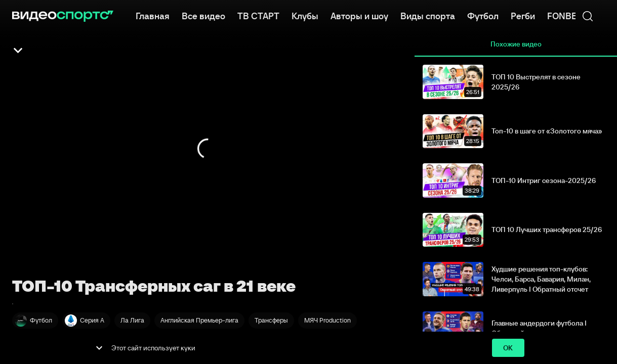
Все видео (203, 15)
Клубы (305, 15)
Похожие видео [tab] (516, 44)
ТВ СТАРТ (258, 15)
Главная (153, 15)
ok (508, 348)
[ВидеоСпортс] (63, 16)
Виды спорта (428, 15)
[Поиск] (588, 16)
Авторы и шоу (359, 15)
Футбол (483, 15)
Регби (523, 15)
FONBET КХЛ (574, 15)
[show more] (99, 348)
